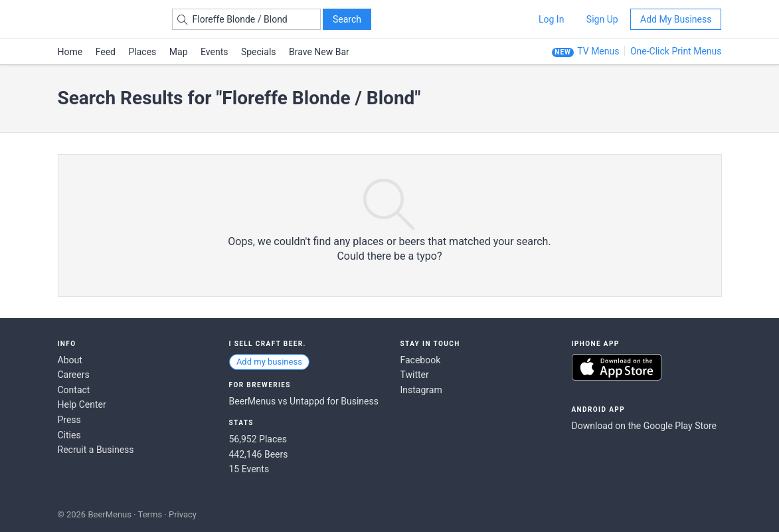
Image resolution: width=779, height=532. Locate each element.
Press (69, 420)
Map (179, 52)
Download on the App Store (617, 367)
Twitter (415, 375)
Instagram (421, 390)
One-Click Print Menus (676, 51)
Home (70, 52)
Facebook (421, 360)
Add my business (269, 362)
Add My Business (676, 19)
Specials (259, 52)
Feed (106, 52)
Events (214, 52)
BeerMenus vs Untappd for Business (304, 401)
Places (143, 52)
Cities (69, 435)
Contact (74, 390)
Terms (150, 514)
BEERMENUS (105, 19)
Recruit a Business (96, 450)
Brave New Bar (319, 52)
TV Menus (598, 51)
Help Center (82, 404)
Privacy (183, 514)
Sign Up (602, 19)
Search (347, 19)
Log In (551, 19)
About (70, 360)
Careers (74, 375)
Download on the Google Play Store (644, 426)
